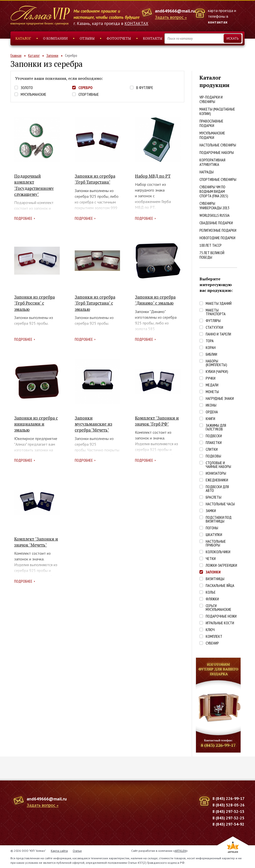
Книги (210, 419)
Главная (16, 55)
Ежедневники (217, 480)
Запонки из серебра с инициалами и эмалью (36, 424)
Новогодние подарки (217, 238)
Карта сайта (59, 851)
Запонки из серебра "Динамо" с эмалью (155, 300)
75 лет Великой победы (212, 255)
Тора (210, 341)
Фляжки (212, 599)
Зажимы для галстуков (216, 427)
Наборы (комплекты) (216, 363)
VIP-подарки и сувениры (211, 99)
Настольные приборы (216, 543)
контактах (218, 22)
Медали (212, 385)
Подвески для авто (217, 489)
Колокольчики (218, 552)
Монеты (212, 392)
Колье (211, 592)
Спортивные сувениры (218, 179)
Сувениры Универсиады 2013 (214, 206)
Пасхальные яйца (220, 586)
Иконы (211, 405)
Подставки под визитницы (219, 519)
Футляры (213, 321)
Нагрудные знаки (220, 398)
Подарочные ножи (221, 616)
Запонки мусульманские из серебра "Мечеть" (94, 424)
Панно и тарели (218, 334)
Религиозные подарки (218, 230)
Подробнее (23, 218)
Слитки (212, 449)
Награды (207, 172)
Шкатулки (214, 535)
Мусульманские (33, 94)
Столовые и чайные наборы (218, 465)
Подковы (213, 456)
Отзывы (87, 38)
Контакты (153, 38)
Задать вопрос (169, 17)
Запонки (52, 55)
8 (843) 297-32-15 (228, 811)
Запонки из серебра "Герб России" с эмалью (34, 303)
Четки (211, 559)
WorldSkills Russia (215, 215)
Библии (211, 354)
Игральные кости (220, 623)
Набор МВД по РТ (153, 176)
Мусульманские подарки (212, 135)
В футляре (145, 88)
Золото (27, 88)
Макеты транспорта (216, 312)
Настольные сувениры (218, 145)
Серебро (85, 88)
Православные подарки (211, 123)
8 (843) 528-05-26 (228, 805)
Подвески (214, 436)
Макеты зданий (219, 303)
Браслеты (214, 497)
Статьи (77, 851)
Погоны (212, 528)
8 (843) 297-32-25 (228, 818)
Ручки (211, 378)
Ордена (212, 412)
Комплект (214, 636)
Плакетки (214, 443)
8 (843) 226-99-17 (228, 798)
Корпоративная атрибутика (212, 162)
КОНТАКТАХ (136, 23)
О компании (55, 38)
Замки (211, 511)
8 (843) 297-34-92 (228, 824)
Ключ (210, 630)
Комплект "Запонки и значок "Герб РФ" (157, 421)
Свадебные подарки (216, 223)
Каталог (23, 38)
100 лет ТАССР (211, 245)
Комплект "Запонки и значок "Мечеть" (36, 542)
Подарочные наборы (217, 152)
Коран (211, 348)
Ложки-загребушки (221, 565)
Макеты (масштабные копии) (217, 111)
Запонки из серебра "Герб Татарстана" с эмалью (95, 303)
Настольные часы (220, 504)
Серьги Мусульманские (219, 608)
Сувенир (212, 643)
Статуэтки (214, 327)
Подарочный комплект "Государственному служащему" (34, 185)
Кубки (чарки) (217, 372)
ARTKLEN (180, 851)
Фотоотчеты (119, 38)
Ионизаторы (216, 473)
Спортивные (89, 94)
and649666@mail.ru (175, 11)
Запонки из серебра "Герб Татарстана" (95, 179)
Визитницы (215, 579)
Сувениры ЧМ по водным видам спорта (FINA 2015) (214, 191)
